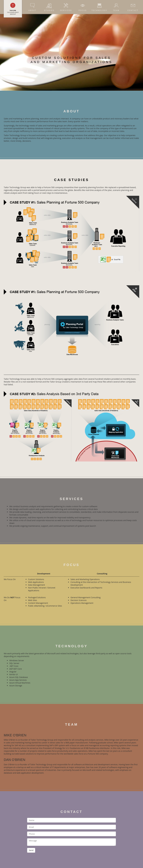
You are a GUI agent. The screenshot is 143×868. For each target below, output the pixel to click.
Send (31, 850)
